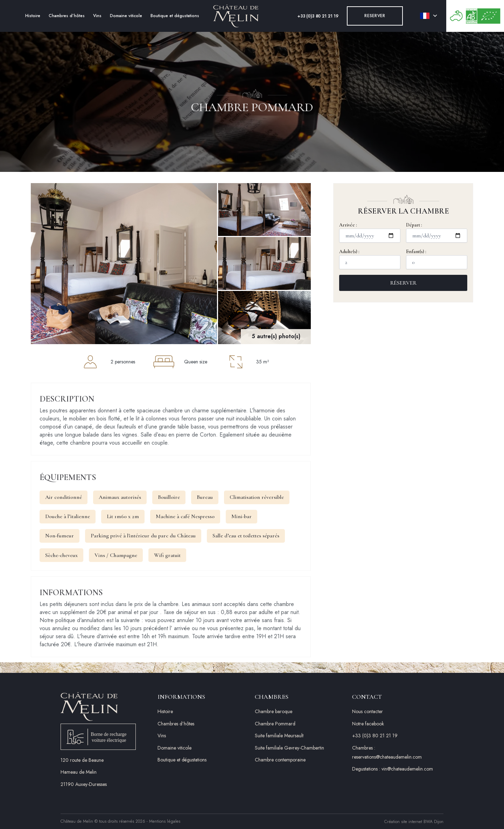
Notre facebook (368, 724)
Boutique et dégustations (175, 16)
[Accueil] (236, 16)
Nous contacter (367, 711)
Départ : (437, 232)
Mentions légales (165, 821)
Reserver (375, 16)
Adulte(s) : (370, 259)
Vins (97, 16)
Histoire (33, 16)
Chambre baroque (274, 711)
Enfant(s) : (437, 259)
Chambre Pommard (275, 724)
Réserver (403, 283)
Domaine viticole (126, 16)
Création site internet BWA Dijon (414, 822)
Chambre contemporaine (280, 760)
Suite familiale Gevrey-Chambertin (289, 748)
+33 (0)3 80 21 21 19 (318, 16)
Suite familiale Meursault (279, 736)
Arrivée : (370, 232)
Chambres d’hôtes (67, 16)
